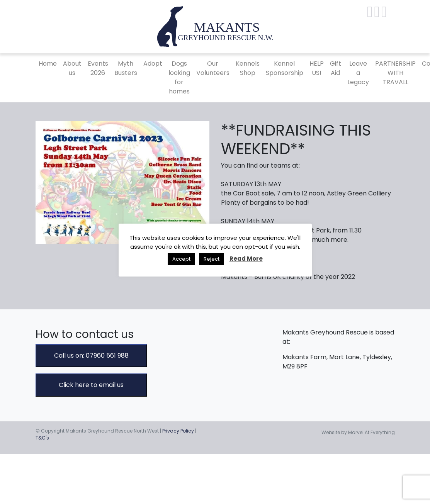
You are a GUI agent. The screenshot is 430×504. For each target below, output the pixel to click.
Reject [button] (212, 259)
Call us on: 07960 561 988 (91, 356)
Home (48, 64)
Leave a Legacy (358, 73)
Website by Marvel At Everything (358, 432)
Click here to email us (91, 385)
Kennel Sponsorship (285, 68)
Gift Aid (336, 68)
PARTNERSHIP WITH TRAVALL (395, 73)
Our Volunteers (213, 68)
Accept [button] (181, 259)
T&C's (42, 438)
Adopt (153, 64)
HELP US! (317, 68)
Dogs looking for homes (179, 77)
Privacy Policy (178, 431)
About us (72, 68)
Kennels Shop (248, 68)
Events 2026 (98, 68)
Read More (246, 259)
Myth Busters (126, 68)
